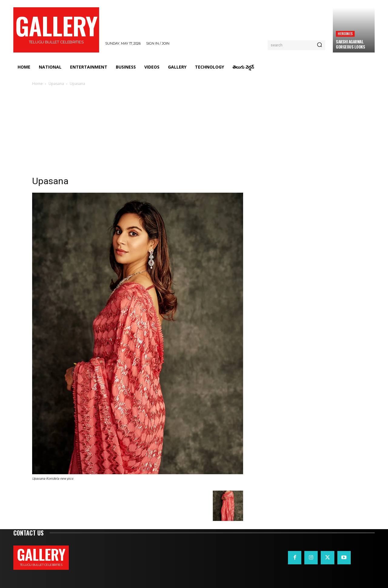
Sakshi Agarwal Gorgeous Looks (350, 44)
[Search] (319, 45)
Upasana (56, 84)
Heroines (345, 34)
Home (37, 84)
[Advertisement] (194, 133)
